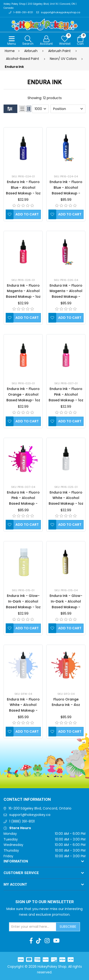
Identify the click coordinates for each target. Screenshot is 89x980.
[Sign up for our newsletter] (33, 927)
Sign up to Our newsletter (45, 902)
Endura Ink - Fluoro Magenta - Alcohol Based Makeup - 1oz (23, 291)
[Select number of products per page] (40, 109)
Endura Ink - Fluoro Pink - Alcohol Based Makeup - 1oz (66, 394)
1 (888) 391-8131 (22, 821)
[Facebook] (31, 941)
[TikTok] (39, 941)
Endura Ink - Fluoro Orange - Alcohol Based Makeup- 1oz (23, 394)
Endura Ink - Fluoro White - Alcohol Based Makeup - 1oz (66, 498)
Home (10, 51)
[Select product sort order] (68, 109)
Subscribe (68, 927)
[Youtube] (56, 941)
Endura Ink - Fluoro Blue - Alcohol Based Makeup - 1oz (23, 188)
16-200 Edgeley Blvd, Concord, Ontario (40, 808)
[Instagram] (47, 941)
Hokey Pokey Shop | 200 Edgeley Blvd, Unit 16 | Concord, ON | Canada (40, 6)
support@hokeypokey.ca (30, 815)
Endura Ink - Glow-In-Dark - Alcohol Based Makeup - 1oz (23, 601)
